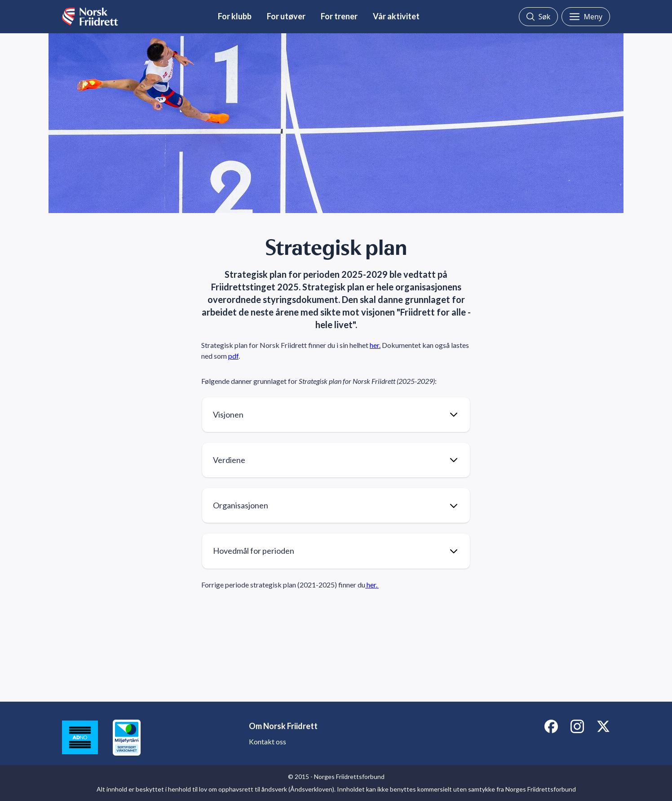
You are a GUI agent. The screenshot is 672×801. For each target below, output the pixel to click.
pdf (233, 356)
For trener (339, 16)
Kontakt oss (267, 741)
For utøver (286, 16)
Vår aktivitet (396, 16)
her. (375, 345)
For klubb (235, 16)
